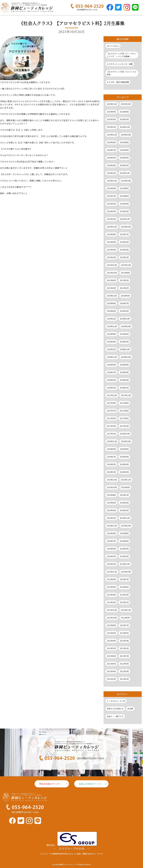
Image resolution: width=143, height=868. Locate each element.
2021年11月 (126, 265)
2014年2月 (124, 556)
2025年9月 (111, 112)
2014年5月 (111, 549)
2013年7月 (124, 579)
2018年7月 (111, 372)
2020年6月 (111, 311)
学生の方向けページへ (50, 784)
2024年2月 (124, 165)
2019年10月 (126, 326)
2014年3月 (111, 556)
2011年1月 (124, 679)
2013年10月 (126, 572)
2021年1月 (124, 288)
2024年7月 (111, 150)
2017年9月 (111, 403)
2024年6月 (124, 150)
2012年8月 (111, 625)
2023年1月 (111, 219)
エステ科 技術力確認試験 (118, 82)
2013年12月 (125, 564)
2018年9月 (111, 365)
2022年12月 (125, 219)
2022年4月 (111, 250)
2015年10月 (112, 487)
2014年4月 (124, 549)
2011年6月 (111, 664)
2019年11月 (112, 326)
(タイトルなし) (113, 46)
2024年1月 (111, 173)
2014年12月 (125, 518)
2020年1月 (111, 319)
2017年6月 (124, 411)
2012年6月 (111, 633)
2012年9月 (125, 618)
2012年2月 (111, 648)
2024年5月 (111, 158)
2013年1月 (124, 602)
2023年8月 (124, 188)
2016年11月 (112, 441)
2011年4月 (111, 671)
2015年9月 (125, 487)
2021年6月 (111, 280)
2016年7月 (111, 457)
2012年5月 (124, 633)
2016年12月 (125, 434)
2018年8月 (124, 365)
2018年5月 (111, 380)
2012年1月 (124, 648)
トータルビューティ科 (116, 701)
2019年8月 (111, 334)
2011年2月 (111, 679)
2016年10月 (126, 441)
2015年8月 (111, 495)
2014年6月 (124, 541)
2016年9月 (111, 449)
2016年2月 (124, 472)
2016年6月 (124, 457)
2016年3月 (111, 472)
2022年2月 (111, 257)
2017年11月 (126, 395)
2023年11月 (112, 181)
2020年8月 (111, 303)
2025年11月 (112, 104)
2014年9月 (111, 533)
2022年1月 (124, 257)
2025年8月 (124, 112)
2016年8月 (124, 449)
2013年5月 (124, 587)
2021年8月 (125, 273)
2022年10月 (126, 227)
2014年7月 (111, 541)
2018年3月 (111, 388)
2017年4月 (124, 418)
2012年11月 (126, 610)
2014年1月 (111, 564)
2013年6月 (111, 587)
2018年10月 (126, 357)
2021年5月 (124, 280)
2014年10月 (126, 526)
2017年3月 (111, 426)
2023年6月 (124, 196)
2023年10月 (126, 181)
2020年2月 (124, 311)
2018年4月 (124, 380)
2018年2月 (124, 388)
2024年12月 (125, 127)
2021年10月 (112, 273)
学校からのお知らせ (115, 709)
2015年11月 (126, 480)
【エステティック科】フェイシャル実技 (122, 73)
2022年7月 (124, 234)
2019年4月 (111, 342)
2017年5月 (111, 418)
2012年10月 (112, 618)
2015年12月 (112, 480)
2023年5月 (111, 204)
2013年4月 (111, 595)
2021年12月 (112, 265)
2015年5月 (124, 503)
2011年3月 (124, 671)
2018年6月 (124, 372)
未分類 (130, 709)
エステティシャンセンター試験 (120, 64)
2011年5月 (124, 664)
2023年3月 (111, 211)
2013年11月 (112, 572)
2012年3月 (124, 641)
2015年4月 (111, 510)
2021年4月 (111, 288)
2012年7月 (124, 625)
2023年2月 (124, 211)
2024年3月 (111, 165)
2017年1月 (111, 434)
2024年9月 (111, 142)
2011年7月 (124, 656)
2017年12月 (112, 395)
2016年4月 (124, 464)
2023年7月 (111, 196)
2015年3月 (124, 510)
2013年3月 (124, 595)
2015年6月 (111, 503)
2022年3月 (124, 250)
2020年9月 (125, 296)
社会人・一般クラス (115, 716)
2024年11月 (112, 135)
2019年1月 (111, 349)
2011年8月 (111, 656)
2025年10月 (126, 104)
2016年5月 (111, 464)
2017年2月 (124, 426)
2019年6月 (124, 334)
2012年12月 (112, 610)
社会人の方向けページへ (90, 784)
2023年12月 (125, 173)
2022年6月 (111, 242)
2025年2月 (124, 119)
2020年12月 (112, 296)
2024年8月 (124, 142)
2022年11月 (112, 227)
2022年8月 (111, 234)
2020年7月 (124, 303)
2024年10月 (126, 135)
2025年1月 (111, 127)
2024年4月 (124, 158)
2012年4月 (111, 641)
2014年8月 (124, 533)
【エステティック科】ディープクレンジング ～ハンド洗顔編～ (121, 55)
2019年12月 (125, 319)
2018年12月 (125, 349)
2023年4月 (124, 204)
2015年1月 (111, 518)
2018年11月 (112, 357)
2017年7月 (111, 411)
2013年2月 (111, 602)
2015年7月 (124, 495)
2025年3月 (111, 119)
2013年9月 (111, 579)
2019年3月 (124, 342)
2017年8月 (124, 403)
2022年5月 (124, 242)
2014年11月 (112, 526)
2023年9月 (111, 188)
